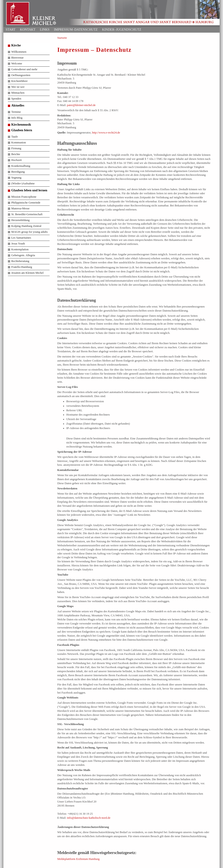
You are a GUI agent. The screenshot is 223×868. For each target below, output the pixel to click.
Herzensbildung (20, 220)
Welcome (17, 63)
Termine (16, 112)
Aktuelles (18, 105)
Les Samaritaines (21, 238)
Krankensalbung (21, 166)
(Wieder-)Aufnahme (23, 183)
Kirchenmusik (21, 124)
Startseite (62, 38)
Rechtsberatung (20, 261)
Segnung (16, 178)
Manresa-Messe (20, 208)
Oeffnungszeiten (21, 75)
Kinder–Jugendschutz (122, 29)
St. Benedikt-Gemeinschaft (27, 214)
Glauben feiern (22, 130)
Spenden (16, 99)
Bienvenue (17, 58)
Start (11, 29)
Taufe (15, 137)
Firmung (16, 148)
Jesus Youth (18, 244)
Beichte (16, 154)
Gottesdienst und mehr (24, 69)
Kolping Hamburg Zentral (26, 226)
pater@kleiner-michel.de (81, 105)
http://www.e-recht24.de (106, 133)
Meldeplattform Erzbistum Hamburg (78, 859)
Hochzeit (16, 160)
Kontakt (28, 29)
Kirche (16, 45)
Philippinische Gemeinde (26, 203)
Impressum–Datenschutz (76, 29)
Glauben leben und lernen (29, 190)
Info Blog (17, 118)
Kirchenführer (19, 81)
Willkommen (19, 52)
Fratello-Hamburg (22, 267)
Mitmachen (18, 93)
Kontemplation (20, 249)
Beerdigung (18, 172)
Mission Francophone (24, 197)
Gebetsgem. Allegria (23, 255)
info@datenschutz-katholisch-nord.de (89, 818)
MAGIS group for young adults (29, 232)
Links (45, 29)
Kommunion (19, 142)
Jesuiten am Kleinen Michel (27, 273)
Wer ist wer (18, 87)
